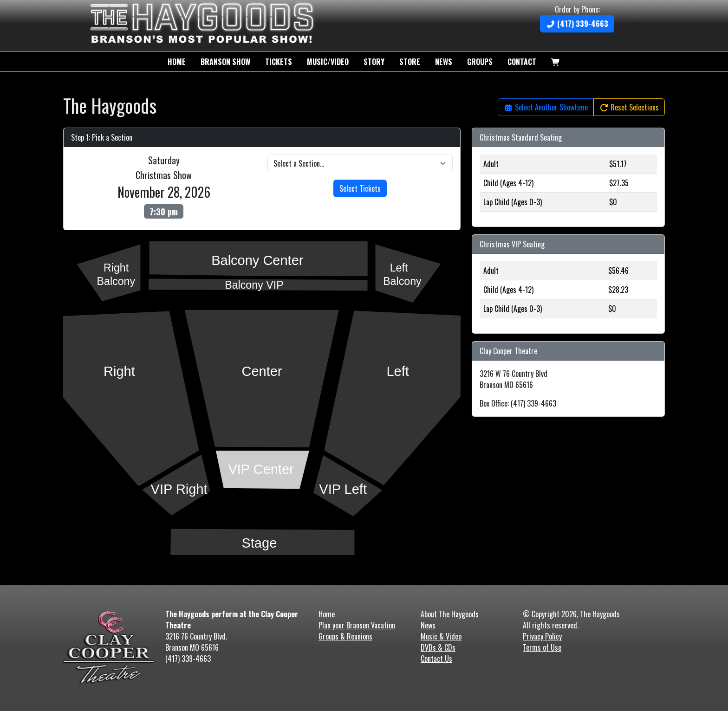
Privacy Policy (542, 636)
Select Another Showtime (546, 107)
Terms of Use (542, 647)
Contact (522, 62)
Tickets (279, 62)
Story (374, 62)
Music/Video (328, 62)
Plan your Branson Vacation (357, 625)
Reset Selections (629, 107)
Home (177, 62)
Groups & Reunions (345, 636)
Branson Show (225, 62)
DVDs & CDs (438, 647)
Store (410, 62)
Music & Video (441, 636)
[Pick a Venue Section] (360, 163)
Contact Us (436, 659)
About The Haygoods (450, 614)
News (444, 62)
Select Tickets (360, 188)
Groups (480, 62)
